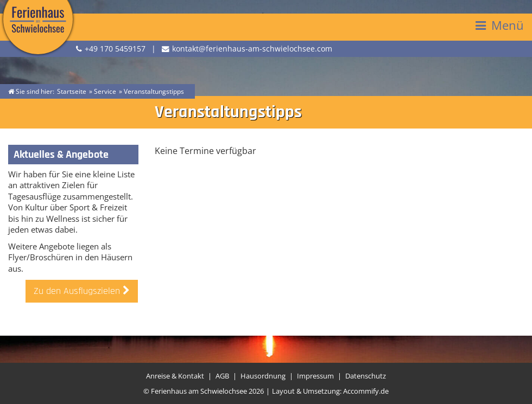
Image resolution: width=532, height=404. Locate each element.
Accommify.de (366, 391)
